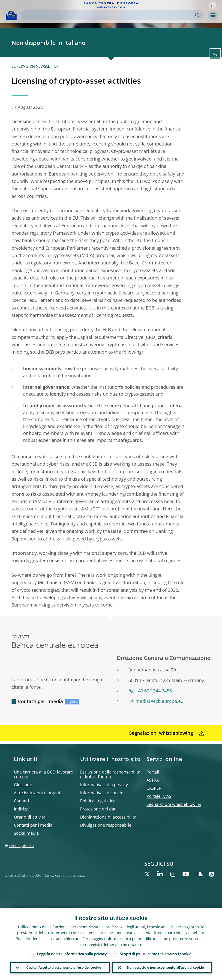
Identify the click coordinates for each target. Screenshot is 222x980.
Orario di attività (30, 817)
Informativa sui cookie (102, 793)
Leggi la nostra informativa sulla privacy (72, 954)
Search (197, 15)
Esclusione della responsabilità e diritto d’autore (110, 774)
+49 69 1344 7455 (154, 691)
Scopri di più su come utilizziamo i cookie (156, 954)
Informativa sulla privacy (104, 785)
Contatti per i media (40, 701)
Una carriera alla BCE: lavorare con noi (43, 774)
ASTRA (153, 780)
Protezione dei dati (98, 809)
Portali (153, 772)
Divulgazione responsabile (106, 825)
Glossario (23, 785)
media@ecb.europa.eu (159, 701)
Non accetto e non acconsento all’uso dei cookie (165, 967)
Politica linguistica (98, 801)
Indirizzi (21, 809)
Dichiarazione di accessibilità (108, 817)
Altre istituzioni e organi (37, 793)
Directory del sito (21, 846)
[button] (213, 5)
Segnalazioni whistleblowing (174, 804)
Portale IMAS (159, 796)
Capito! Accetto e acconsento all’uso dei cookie (64, 967)
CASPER (154, 788)
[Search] (108, 15)
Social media (26, 833)
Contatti (21, 801)
